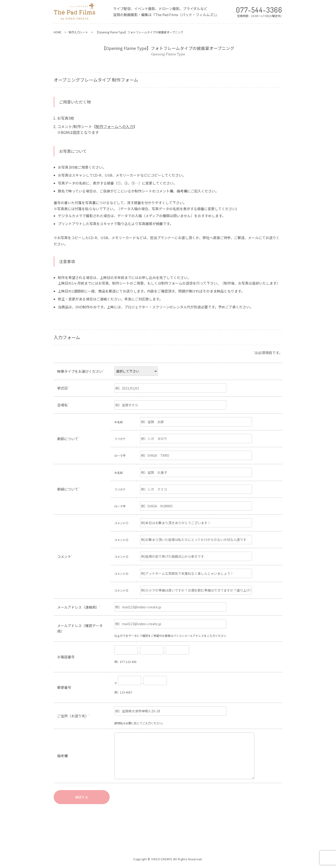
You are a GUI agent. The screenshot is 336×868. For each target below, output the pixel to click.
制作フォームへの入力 (115, 126)
